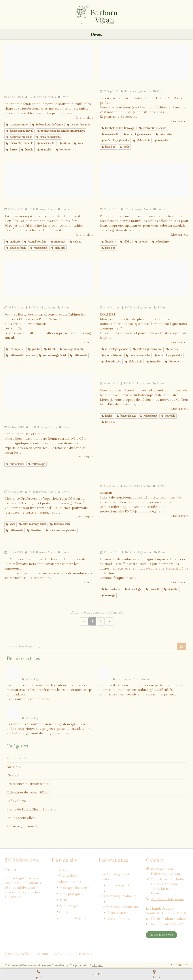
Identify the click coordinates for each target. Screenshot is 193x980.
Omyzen (98, 965)
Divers (11, 775)
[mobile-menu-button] (96, 974)
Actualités (14, 758)
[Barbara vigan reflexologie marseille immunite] (13, 673)
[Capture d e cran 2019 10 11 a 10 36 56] (49, 392)
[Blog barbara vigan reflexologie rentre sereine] (13, 712)
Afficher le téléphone (167, 899)
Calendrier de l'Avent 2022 (26, 792)
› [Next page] (109, 621)
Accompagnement (20, 826)
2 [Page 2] (101, 621)
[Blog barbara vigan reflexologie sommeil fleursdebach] (104, 673)
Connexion (180, 965)
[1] (49, 62)
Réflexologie (16, 801)
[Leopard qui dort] (144, 278)
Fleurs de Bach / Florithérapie (29, 810)
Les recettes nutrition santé (28, 784)
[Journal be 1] (49, 180)
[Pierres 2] (49, 278)
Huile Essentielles (21, 818)
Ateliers (12, 767)
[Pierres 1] (144, 180)
